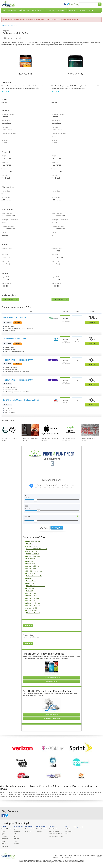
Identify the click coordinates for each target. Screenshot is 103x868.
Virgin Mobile (5, 839)
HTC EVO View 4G (32, 611)
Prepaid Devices (53, 831)
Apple (15, 829)
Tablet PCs (28, 831)
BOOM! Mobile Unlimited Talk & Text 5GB (21, 400)
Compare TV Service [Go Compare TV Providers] (51, 715)
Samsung (16, 843)
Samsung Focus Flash (33, 606)
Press (76, 4)
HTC (15, 834)
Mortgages (82, 10)
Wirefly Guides (77, 827)
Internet (51, 10)
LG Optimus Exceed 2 (33, 613)
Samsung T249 (31, 601)
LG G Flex (30, 544)
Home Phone (37, 10)
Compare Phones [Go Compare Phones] (52, 681)
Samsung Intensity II (33, 598)
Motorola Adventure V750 (34, 576)
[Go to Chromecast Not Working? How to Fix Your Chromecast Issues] (30, 430)
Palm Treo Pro (31, 561)
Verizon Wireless (6, 829)
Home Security (61, 10)
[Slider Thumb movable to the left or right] (36, 500)
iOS (65, 834)
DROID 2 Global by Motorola (35, 571)
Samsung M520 (31, 593)
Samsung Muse (31, 569)
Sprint (3, 834)
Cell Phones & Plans (9, 10)
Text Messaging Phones (55, 836)
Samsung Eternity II (32, 554)
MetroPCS (5, 843)
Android (67, 829)
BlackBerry (17, 831)
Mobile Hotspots (29, 829)
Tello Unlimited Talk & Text (14, 339)
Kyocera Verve (31, 564)
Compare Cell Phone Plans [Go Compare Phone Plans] (52, 677)
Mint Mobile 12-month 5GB (14, 318)
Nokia (15, 841)
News (71, 4)
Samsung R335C (32, 608)
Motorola (16, 839)
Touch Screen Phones (55, 834)
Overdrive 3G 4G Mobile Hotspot (37, 549)
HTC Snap (30, 591)
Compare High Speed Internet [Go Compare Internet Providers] (51, 719)
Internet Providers (41, 829)
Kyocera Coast (31, 581)
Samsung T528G (32, 546)
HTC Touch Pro (31, 574)
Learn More (28, 625)
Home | (56, 855)
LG (14, 836)
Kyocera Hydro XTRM (33, 556)
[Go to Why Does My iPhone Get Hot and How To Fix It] (50, 430)
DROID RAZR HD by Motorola (36, 586)
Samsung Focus (31, 596)
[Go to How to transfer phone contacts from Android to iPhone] (70, 430)
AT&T (3, 831)
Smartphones (52, 829)
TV (45, 10)
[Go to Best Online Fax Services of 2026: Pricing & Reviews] (10, 430)
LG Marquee (30, 588)
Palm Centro (30, 583)
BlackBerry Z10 (31, 578)
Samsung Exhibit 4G (33, 566)
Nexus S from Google (33, 541)
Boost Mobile (5, 846)
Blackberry (67, 831)
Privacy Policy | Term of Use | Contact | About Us (74, 855)
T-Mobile (4, 836)
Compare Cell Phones (8, 25)
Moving (91, 10)
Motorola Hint (31, 559)
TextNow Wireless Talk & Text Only (18, 360)
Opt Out (99, 855)
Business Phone (24, 10)
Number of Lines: (52, 480)
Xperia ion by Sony (32, 551)
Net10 (3, 841)
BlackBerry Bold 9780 (33, 603)
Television (39, 831)
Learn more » (6, 91)
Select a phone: (52, 459)
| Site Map (93, 855)
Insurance (72, 10)
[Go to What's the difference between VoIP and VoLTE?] (90, 430)
